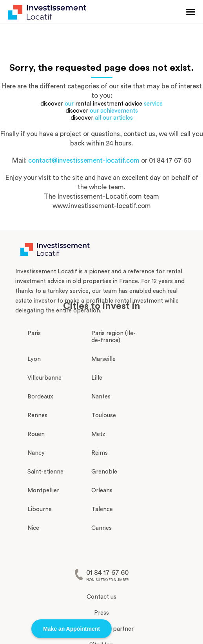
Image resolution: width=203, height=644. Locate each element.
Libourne (40, 509)
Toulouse (104, 415)
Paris (34, 333)
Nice (33, 528)
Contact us (101, 597)
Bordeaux (40, 397)
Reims (100, 453)
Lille (97, 378)
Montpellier (43, 491)
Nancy (36, 453)
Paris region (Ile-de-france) (113, 337)
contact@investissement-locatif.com (84, 161)
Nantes (101, 397)
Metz (98, 434)
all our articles (114, 118)
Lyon (34, 359)
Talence (102, 509)
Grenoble (104, 472)
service (153, 104)
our (69, 104)
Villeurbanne (44, 378)
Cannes (101, 528)
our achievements (114, 111)
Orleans (102, 491)
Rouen (36, 434)
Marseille (103, 359)
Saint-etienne (45, 472)
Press (101, 613)
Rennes (37, 415)
